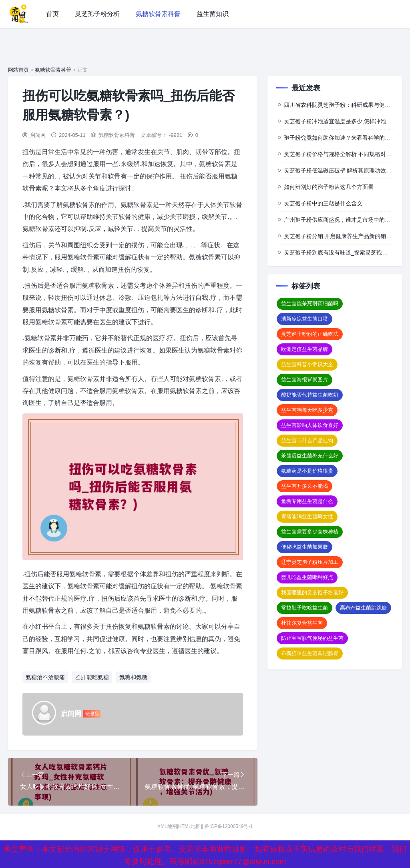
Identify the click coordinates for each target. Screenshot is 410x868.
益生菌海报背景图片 (304, 380)
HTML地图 (190, 827)
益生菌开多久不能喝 (304, 486)
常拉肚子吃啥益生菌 (304, 608)
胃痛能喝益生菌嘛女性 (307, 516)
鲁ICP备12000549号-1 (229, 827)
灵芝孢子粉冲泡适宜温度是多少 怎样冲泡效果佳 (344, 121)
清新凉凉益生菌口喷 (304, 319)
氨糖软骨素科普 (158, 14)
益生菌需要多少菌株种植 (310, 532)
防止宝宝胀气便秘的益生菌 (312, 638)
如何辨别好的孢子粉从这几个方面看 (329, 187)
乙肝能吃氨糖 (92, 677)
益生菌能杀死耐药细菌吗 (310, 304)
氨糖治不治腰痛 (45, 677)
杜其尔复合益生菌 (302, 623)
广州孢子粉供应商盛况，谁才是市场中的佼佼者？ (346, 220)
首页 (52, 14)
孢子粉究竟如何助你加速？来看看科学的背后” (341, 138)
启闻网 (38, 135)
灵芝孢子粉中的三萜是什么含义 (323, 203)
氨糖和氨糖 (133, 677)
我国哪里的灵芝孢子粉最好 (312, 592)
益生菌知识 (213, 14)
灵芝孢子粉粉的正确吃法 (310, 334)
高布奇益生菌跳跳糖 (363, 608)
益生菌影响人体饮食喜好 (310, 425)
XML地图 (167, 827)
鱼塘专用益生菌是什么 (307, 501)
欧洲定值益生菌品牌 (304, 349)
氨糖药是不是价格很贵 (307, 471)
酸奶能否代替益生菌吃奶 (310, 395)
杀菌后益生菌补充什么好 (310, 456)
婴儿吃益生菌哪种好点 (307, 577)
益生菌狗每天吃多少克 (307, 410)
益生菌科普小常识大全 (307, 364)
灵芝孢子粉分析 (97, 14)
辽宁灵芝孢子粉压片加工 (310, 562)
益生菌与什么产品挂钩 (307, 440)
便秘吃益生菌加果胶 (304, 547)
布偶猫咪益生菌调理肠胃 (310, 653)
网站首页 (18, 70)
